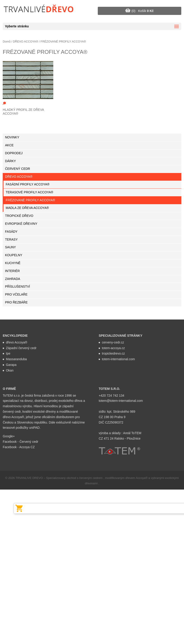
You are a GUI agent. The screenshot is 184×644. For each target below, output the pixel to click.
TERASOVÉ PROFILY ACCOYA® (29, 192)
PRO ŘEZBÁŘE (16, 302)
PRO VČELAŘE (16, 294)
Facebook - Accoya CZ (19, 447)
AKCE (9, 145)
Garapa (11, 365)
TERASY (11, 239)
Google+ (9, 436)
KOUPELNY (14, 255)
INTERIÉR (12, 271)
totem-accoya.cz (113, 348)
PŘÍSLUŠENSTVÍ (17, 286)
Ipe (8, 353)
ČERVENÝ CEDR (17, 169)
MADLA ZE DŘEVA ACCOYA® (27, 208)
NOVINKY (12, 137)
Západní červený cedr (21, 348)
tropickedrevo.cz (113, 353)
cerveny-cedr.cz (113, 342)
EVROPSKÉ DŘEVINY (21, 224)
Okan (10, 370)
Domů (7, 41)
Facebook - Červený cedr (20, 442)
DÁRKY (10, 161)
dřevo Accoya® (16, 342)
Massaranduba (16, 359)
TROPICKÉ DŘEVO (19, 216)
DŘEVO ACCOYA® (26, 41)
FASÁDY (11, 232)
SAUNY (10, 247)
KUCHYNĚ (13, 263)
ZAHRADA (13, 279)
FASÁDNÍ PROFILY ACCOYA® (28, 184)
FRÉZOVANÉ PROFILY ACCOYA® (30, 200)
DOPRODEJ (14, 153)
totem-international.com (118, 359)
